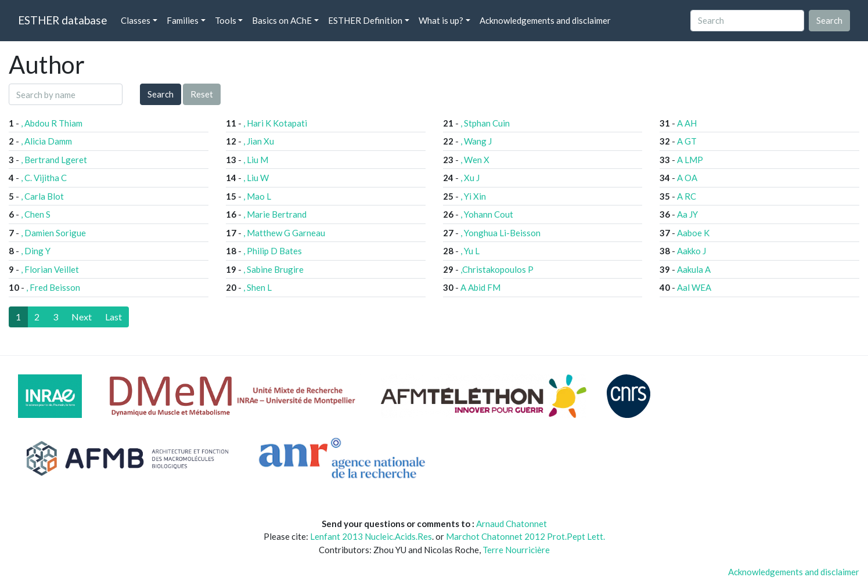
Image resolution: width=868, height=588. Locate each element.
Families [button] (183, 20)
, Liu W (256, 178)
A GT (687, 141)
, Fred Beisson (53, 287)
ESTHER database (62, 20)
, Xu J (470, 178)
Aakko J (691, 251)
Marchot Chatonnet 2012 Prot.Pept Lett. (525, 536)
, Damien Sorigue (53, 233)
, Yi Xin (473, 196)
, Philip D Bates (273, 251)
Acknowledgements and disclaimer (545, 20)
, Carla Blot (42, 196)
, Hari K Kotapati (275, 123)
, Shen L (257, 287)
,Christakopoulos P (497, 269)
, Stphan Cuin (485, 123)
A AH (687, 123)
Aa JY (687, 214)
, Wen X (475, 160)
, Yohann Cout (487, 214)
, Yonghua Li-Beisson (500, 233)
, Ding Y (36, 251)
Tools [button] (226, 20)
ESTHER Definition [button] (365, 20)
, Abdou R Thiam (52, 123)
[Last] (114, 317)
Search (161, 94)
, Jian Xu (259, 141)
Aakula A (694, 269)
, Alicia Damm (46, 141)
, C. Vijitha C (44, 178)
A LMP (690, 160)
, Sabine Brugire (273, 269)
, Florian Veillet (50, 269)
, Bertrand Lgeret (54, 160)
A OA (687, 178)
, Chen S (36, 214)
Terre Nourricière (516, 550)
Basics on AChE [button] (282, 20)
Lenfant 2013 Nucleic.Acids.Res (371, 536)
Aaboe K (693, 233)
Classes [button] (136, 20)
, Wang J (476, 141)
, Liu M (256, 160)
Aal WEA (694, 287)
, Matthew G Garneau (284, 233)
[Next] (82, 317)
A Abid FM (480, 287)
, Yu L (470, 251)
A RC (687, 196)
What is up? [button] (441, 20)
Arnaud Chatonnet (512, 524)
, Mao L (257, 196)
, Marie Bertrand (275, 214)
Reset (202, 94)
